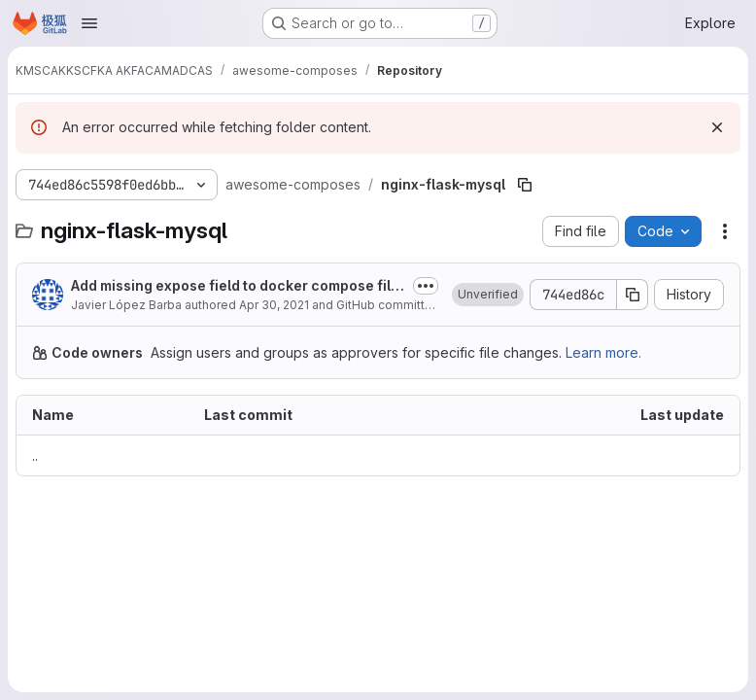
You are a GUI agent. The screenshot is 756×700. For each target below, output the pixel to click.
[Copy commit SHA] (633, 295)
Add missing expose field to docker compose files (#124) (235, 286)
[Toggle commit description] (426, 286)
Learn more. (603, 352)
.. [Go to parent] (35, 455)
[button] (488, 295)
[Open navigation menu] (89, 23)
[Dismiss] (717, 127)
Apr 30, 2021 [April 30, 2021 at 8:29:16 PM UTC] (274, 305)
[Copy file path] (525, 185)
